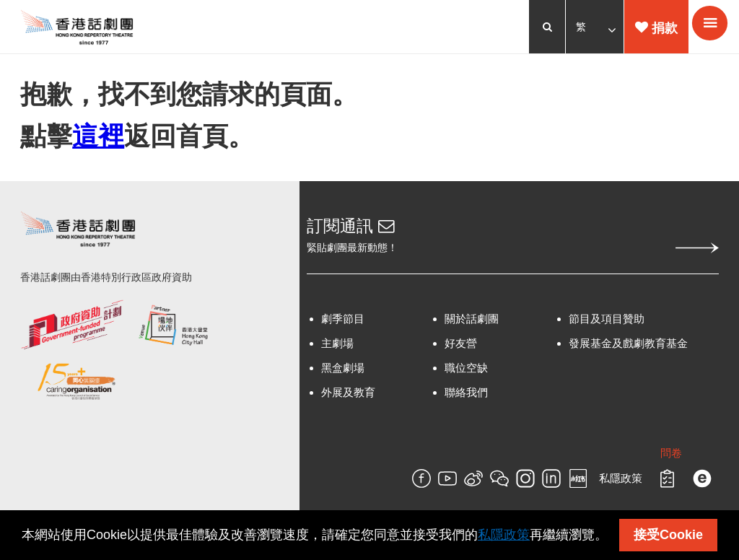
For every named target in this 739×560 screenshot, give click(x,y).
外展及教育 (349, 397)
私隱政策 (619, 483)
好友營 (461, 348)
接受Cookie (668, 535)
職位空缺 (466, 373)
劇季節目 (344, 324)
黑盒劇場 (344, 373)
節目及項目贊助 (606, 324)
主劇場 (338, 348)
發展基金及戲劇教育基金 (628, 348)
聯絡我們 (466, 397)
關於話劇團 (472, 324)
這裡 (100, 138)
